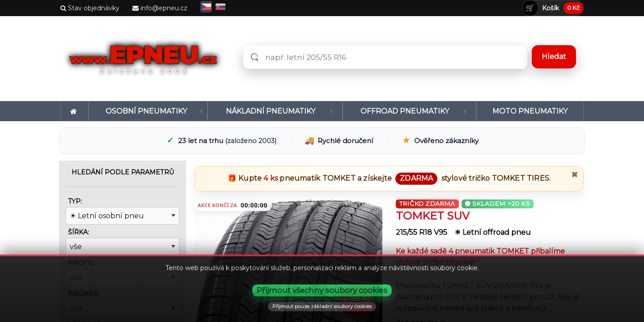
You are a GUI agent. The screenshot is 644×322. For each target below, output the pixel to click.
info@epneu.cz (160, 8)
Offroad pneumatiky (405, 111)
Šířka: (78, 232)
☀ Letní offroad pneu (493, 232)
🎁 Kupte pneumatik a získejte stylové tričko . (389, 178)
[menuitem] (74, 111)
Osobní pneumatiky (146, 111)
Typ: (75, 201)
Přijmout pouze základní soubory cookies (322, 306)
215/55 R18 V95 (422, 232)
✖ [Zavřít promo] (574, 175)
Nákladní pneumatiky (271, 111)
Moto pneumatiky (530, 111)
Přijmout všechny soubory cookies (322, 290)
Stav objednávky (90, 8)
